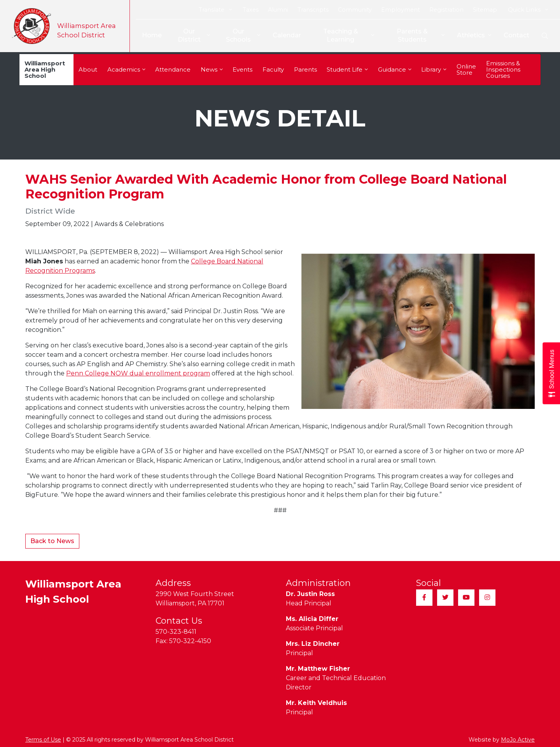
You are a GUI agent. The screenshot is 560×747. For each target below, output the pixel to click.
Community (355, 10)
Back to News (52, 541)
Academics (126, 69)
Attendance (173, 69)
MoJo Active (518, 740)
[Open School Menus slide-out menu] (551, 374)
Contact (516, 35)
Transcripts (313, 10)
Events (242, 69)
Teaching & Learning (347, 35)
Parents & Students (420, 35)
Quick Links (528, 10)
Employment (401, 10)
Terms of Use (43, 740)
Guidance (395, 69)
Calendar (284, 35)
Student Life (347, 69)
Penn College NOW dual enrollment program (138, 373)
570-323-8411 (176, 632)
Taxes (251, 10)
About (88, 69)
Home (148, 35)
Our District (190, 35)
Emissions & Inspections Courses (503, 69)
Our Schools (240, 35)
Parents (305, 69)
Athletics (474, 36)
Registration (446, 10)
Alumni (278, 10)
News (212, 69)
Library (434, 69)
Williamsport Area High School (45, 69)
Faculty (273, 69)
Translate (215, 10)
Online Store (466, 69)
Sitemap (485, 10)
